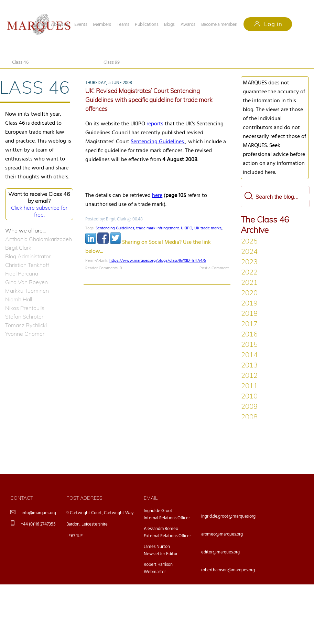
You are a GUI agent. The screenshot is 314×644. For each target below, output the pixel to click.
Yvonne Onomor (25, 334)
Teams (123, 25)
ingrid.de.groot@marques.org (228, 516)
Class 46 (20, 63)
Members (102, 25)
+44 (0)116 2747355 (38, 524)
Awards (188, 25)
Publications (147, 25)
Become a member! (219, 25)
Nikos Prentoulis (25, 308)
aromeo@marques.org (222, 534)
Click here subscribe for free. (39, 211)
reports (155, 124)
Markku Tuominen (27, 291)
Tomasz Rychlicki (26, 325)
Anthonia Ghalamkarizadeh (39, 239)
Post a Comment (214, 268)
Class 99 (112, 63)
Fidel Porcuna (22, 273)
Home (39, 25)
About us (60, 25)
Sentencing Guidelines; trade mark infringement (137, 228)
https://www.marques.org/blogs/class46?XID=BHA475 (158, 261)
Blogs (169, 25)
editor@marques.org (220, 552)
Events (81, 25)
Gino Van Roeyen (26, 282)
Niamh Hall (19, 299)
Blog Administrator (28, 256)
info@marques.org (39, 513)
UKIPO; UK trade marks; (202, 228)
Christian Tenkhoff (27, 265)
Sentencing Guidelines (158, 142)
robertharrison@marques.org (228, 570)
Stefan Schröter (24, 316)
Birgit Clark (18, 248)
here (157, 196)
